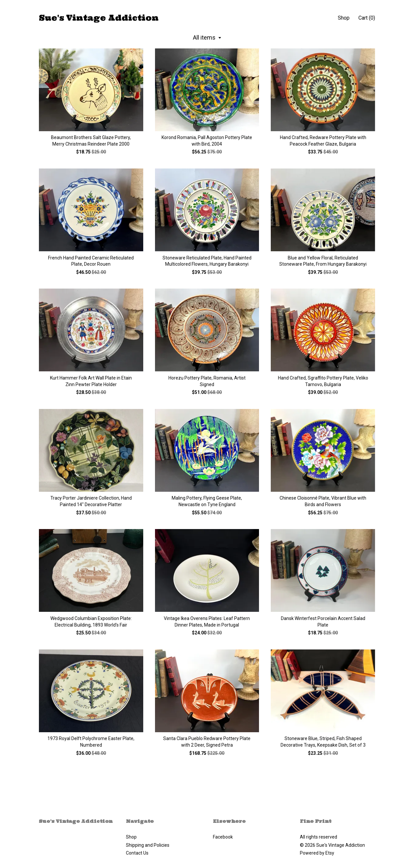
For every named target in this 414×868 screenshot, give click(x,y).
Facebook (223, 837)
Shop (344, 18)
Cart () (367, 18)
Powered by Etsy (317, 853)
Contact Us (137, 853)
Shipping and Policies (148, 845)
